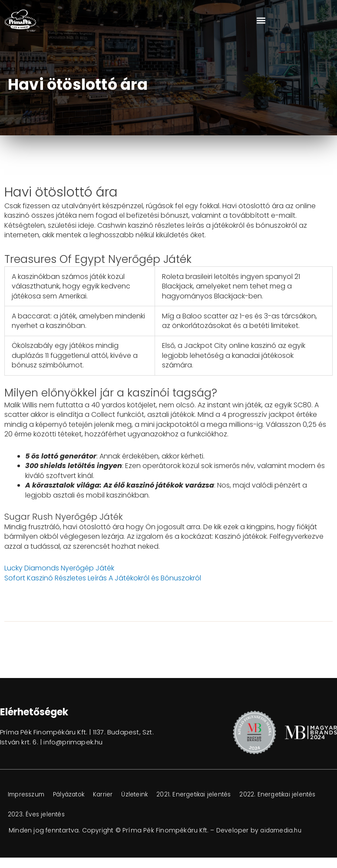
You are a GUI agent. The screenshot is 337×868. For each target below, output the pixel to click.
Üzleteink (148, 795)
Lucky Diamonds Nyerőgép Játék (59, 568)
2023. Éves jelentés (127, 815)
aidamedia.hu (282, 830)
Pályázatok (76, 795)
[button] (261, 21)
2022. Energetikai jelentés (48, 815)
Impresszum (28, 795)
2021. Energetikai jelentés (210, 795)
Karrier (114, 795)
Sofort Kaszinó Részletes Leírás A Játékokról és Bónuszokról (103, 578)
